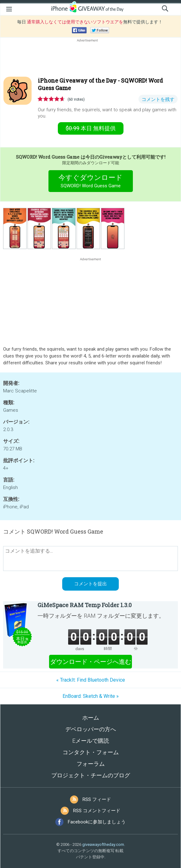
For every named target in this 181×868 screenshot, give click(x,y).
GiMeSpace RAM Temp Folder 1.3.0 (85, 605)
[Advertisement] (90, 58)
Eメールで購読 (91, 741)
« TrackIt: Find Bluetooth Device (91, 680)
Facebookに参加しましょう (97, 822)
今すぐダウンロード (90, 182)
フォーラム (91, 764)
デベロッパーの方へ (91, 729)
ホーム (91, 718)
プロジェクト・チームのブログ (91, 775)
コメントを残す (158, 99)
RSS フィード (97, 799)
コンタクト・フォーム (91, 752)
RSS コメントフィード (97, 811)
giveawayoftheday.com (103, 844)
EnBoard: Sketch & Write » (91, 696)
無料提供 (91, 128)
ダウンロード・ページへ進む (91, 662)
